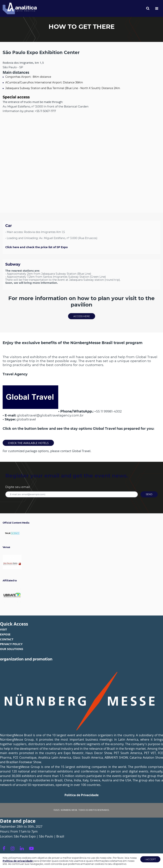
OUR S (4, 649)
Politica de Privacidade (81, 795)
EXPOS (4, 634)
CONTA (5, 639)
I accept (150, 859)
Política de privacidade (18, 861)
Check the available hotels (28, 443)
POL (15, 644)
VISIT (3, 629)
